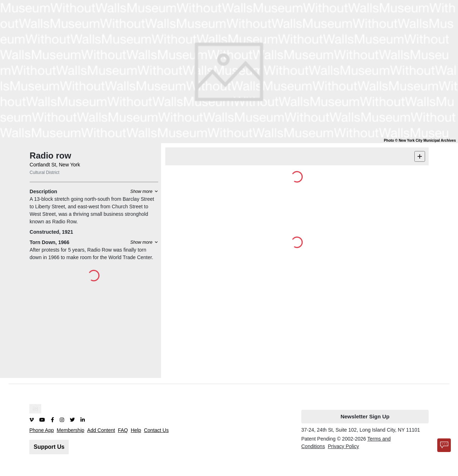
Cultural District (45, 173)
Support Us (49, 447)
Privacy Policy (343, 446)
